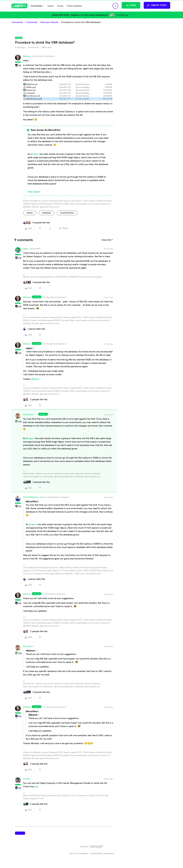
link (36, 786)
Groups (60, 6)
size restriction (67, 213)
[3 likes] (36, 482)
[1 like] (34, 329)
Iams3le (26, 779)
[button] (157, 5)
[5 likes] (36, 223)
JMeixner (27, 56)
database (47, 213)
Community (17, 22)
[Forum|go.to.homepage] (19, 6)
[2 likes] (35, 399)
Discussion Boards (49, 22)
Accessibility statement (102, 853)
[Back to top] (177, 849)
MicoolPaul (28, 415)
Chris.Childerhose (31, 497)
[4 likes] (36, 282)
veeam (30, 213)
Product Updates (74, 6)
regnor (26, 249)
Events (51, 6)
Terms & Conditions (79, 853)
